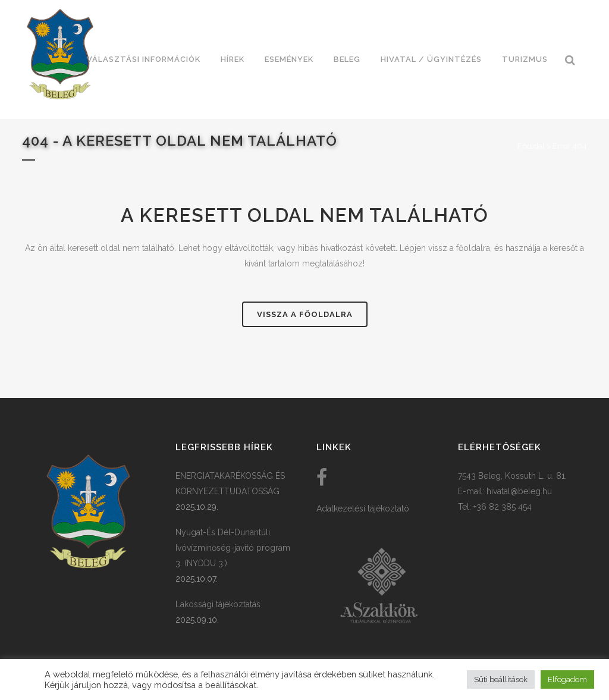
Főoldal (531, 146)
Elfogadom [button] (567, 679)
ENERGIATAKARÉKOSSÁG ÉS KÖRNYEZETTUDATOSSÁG (230, 484)
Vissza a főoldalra (305, 314)
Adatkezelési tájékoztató (363, 508)
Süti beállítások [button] (501, 679)
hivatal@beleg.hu (519, 491)
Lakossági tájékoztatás (218, 604)
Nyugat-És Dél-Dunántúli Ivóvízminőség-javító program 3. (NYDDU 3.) (233, 548)
